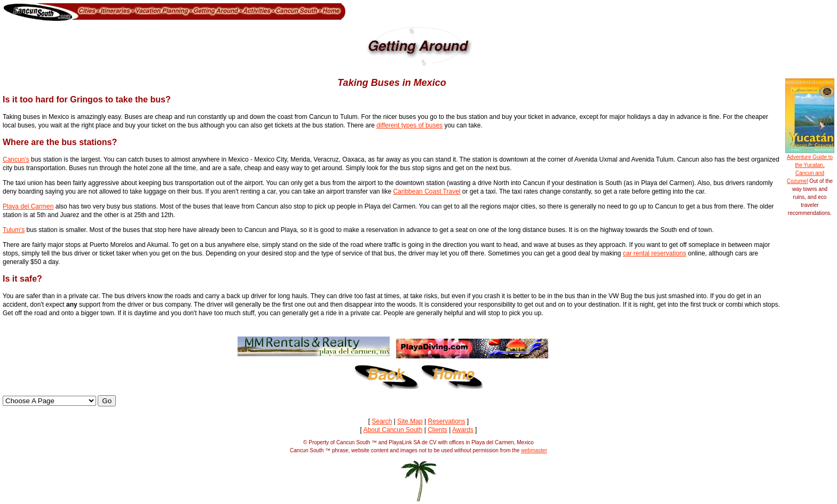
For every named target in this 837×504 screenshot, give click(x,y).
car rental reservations (655, 253)
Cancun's (16, 159)
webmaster (534, 450)
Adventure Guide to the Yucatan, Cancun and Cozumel (810, 166)
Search (382, 421)
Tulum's (14, 230)
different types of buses (409, 125)
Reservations (446, 421)
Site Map (410, 421)
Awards (463, 430)
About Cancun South (393, 430)
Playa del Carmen (28, 206)
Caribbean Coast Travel (427, 191)
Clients (437, 430)
